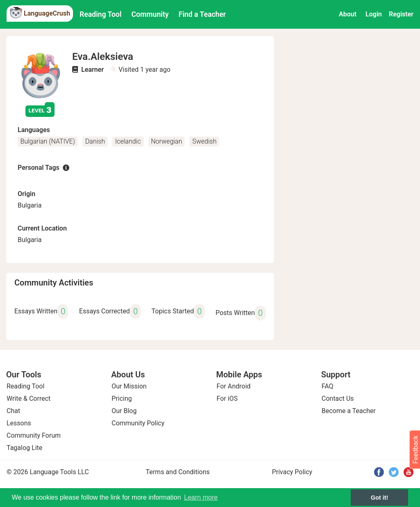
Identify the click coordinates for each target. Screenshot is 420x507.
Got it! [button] (379, 498)
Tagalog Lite (24, 448)
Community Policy (138, 423)
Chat (13, 411)
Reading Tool (100, 14)
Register (401, 14)
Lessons (19, 423)
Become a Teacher (349, 411)
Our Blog (124, 411)
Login (374, 14)
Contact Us (338, 399)
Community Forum (34, 435)
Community (150, 14)
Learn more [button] (201, 497)
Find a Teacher (202, 14)
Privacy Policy (292, 472)
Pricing (122, 399)
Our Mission (129, 386)
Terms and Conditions (178, 472)
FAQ (328, 386)
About (348, 14)
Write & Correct (29, 399)
